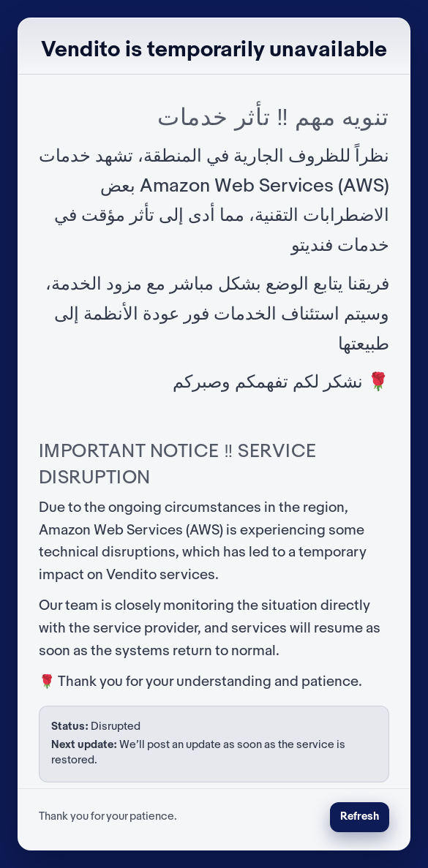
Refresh (360, 817)
